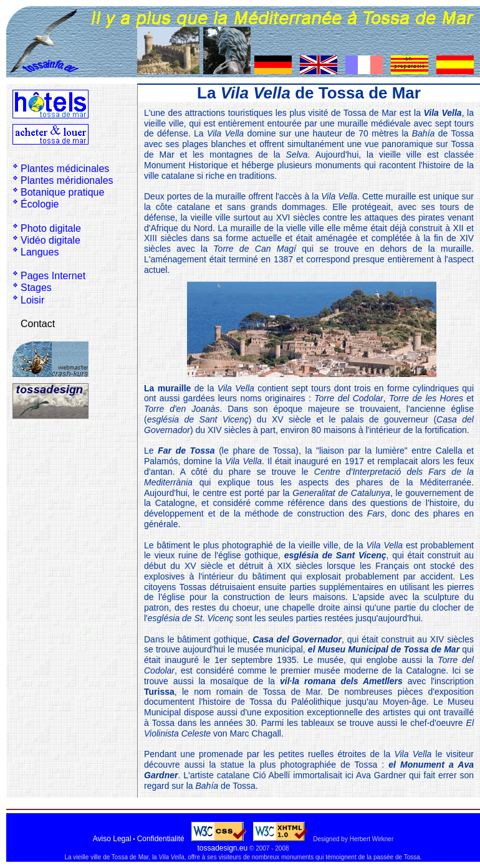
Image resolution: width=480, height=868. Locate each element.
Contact (38, 324)
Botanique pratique (62, 192)
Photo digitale (51, 228)
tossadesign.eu (222, 848)
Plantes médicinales (65, 169)
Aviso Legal (112, 839)
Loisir (32, 300)
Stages (36, 288)
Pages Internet (53, 276)
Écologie (40, 204)
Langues (40, 252)
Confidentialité (161, 839)
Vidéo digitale (50, 240)
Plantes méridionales (67, 180)
